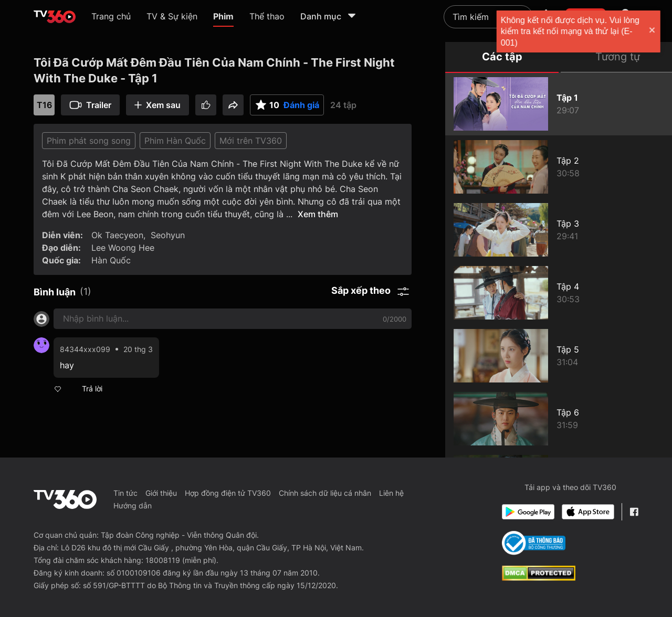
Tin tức (125, 493)
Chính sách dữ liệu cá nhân (325, 493)
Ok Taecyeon (117, 235)
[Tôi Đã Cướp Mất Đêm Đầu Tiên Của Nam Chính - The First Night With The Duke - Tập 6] (559, 419)
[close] (654, 31)
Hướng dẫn (133, 506)
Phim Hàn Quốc (175, 141)
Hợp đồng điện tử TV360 (228, 493)
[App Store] (588, 512)
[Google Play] (528, 512)
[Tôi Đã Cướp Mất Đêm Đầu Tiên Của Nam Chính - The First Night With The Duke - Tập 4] (559, 293)
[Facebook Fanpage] (634, 512)
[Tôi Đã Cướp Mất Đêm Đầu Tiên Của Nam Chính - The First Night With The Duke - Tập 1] (559, 104)
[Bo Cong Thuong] (534, 543)
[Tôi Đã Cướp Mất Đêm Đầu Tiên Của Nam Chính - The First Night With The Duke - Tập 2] (559, 167)
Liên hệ (391, 493)
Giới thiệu (161, 493)
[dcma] (539, 578)
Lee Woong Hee (123, 248)
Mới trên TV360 (251, 141)
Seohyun (168, 235)
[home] (55, 17)
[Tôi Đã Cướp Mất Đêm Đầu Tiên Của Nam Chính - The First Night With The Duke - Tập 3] (559, 230)
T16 (44, 105)
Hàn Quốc (111, 260)
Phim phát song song (89, 141)
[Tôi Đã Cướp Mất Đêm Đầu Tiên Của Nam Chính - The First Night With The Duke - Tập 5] (559, 356)
